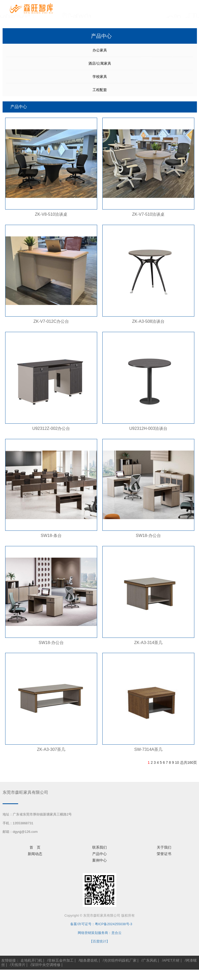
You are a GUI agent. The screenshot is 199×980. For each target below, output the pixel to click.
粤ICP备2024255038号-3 (114, 924)
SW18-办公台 (148, 536)
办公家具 (100, 50)
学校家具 (100, 77)
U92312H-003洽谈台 (148, 428)
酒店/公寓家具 (100, 63)
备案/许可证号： (81, 924)
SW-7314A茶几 (148, 749)
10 (177, 762)
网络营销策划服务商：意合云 (100, 933)
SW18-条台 (51, 536)
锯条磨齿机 (89, 960)
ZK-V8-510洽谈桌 (51, 214)
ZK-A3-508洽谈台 (148, 321)
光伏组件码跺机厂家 (120, 960)
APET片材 (171, 960)
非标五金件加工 (61, 960)
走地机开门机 (31, 960)
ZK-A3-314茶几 (148, 643)
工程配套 (100, 90)
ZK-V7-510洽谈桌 (148, 214)
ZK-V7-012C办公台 (51, 321)
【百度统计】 (99, 941)
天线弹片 (18, 965)
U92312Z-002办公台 (51, 428)
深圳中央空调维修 (46, 965)
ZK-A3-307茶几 (51, 749)
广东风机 (150, 960)
